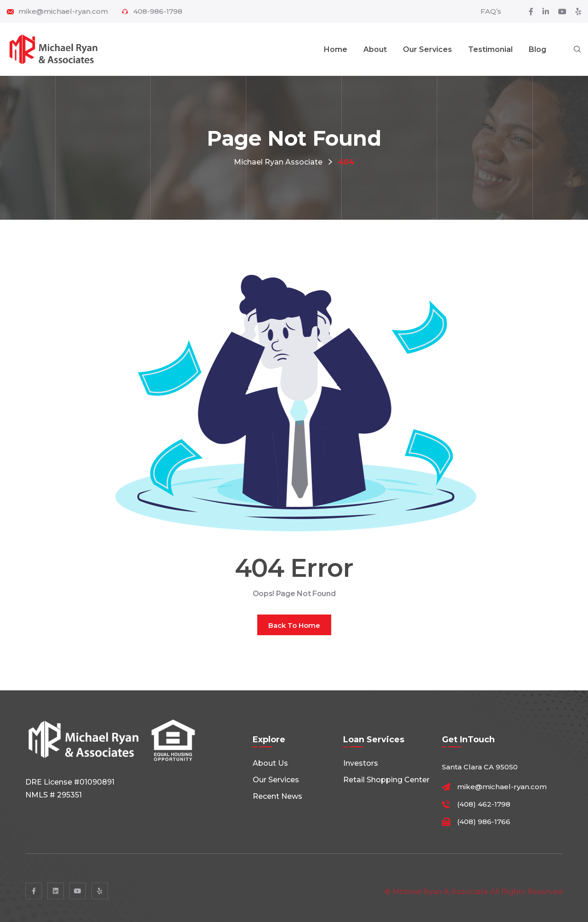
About (375, 49)
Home (336, 49)
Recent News (277, 796)
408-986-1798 (158, 11)
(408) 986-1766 (484, 822)
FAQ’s (491, 11)
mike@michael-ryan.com (63, 11)
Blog (537, 49)
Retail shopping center (386, 780)
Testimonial (490, 49)
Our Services (427, 49)
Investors (361, 763)
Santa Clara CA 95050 (480, 767)
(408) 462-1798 (484, 804)
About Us (270, 763)
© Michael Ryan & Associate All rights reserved (474, 895)
